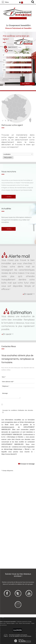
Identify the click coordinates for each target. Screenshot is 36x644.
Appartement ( (10, 47)
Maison (9, 51)
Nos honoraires (27, 623)
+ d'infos (9, 197)
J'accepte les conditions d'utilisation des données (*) (18, 411)
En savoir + (29, 294)
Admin (21, 623)
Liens (17, 623)
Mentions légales (11, 623)
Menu (6, 2)
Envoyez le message (26, 464)
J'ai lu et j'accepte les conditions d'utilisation (11, 79)
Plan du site (3, 623)
